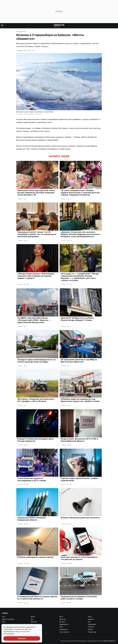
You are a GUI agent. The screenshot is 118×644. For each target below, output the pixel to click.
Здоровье (91, 619)
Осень (61, 627)
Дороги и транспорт (8, 619)
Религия (90, 629)
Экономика (34, 634)
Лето (89, 622)
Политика (91, 627)
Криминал (34, 622)
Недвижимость (64, 624)
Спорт (33, 632)
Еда (32, 619)
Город (90, 617)
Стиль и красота (64, 632)
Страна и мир (92, 632)
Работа (33, 629)
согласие (23, 631)
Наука (33, 624)
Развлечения (21, 31)
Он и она (33, 627)
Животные (63, 619)
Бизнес (33, 617)
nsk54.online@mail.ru (109, 641)
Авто (4, 617)
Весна (61, 617)
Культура (62, 622)
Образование (92, 624)
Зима (4, 622)
